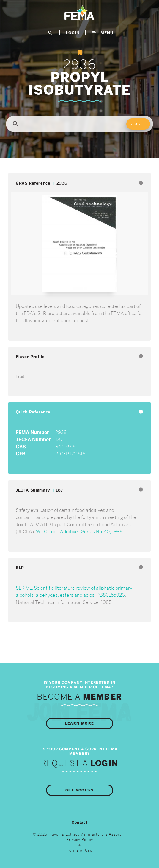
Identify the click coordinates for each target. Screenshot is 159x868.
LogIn (73, 33)
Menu (102, 33)
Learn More (80, 723)
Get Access (79, 790)
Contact (80, 822)
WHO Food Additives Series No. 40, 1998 (79, 532)
